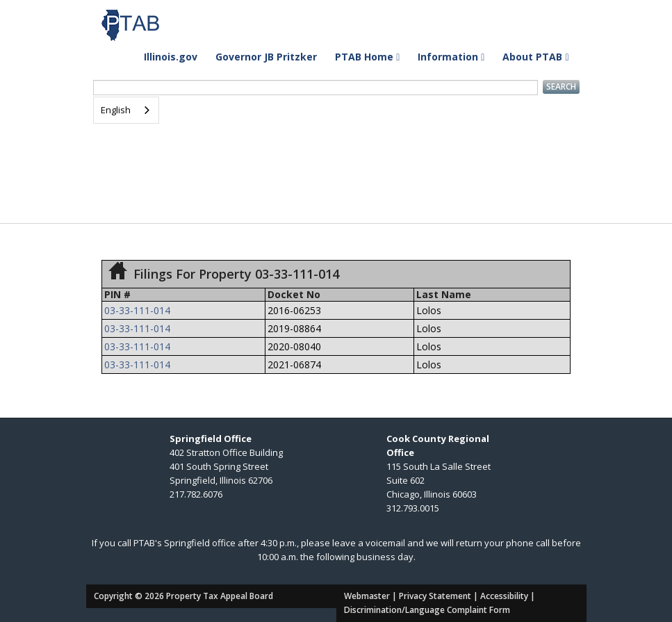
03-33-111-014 (137, 310)
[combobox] (126, 110)
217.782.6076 (196, 494)
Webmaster (367, 596)
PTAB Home (367, 57)
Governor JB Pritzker (266, 57)
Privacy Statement (435, 596)
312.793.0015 (413, 508)
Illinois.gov (171, 57)
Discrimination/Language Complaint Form (427, 610)
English (116, 110)
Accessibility (504, 596)
